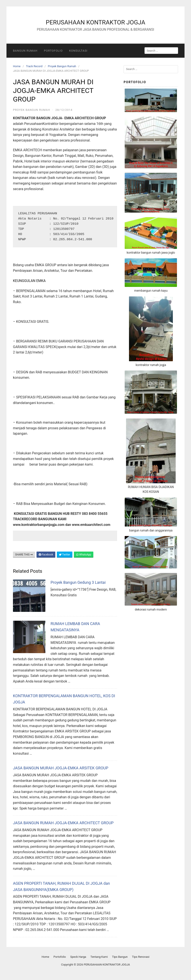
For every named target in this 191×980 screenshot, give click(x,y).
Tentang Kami (99, 957)
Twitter (65, 555)
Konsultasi (78, 51)
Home (17, 66)
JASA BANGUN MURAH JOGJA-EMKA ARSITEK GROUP (61, 768)
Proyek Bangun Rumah (62, 66)
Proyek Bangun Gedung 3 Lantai (78, 582)
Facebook (46, 555)
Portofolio (53, 51)
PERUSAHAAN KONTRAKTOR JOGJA (95, 22)
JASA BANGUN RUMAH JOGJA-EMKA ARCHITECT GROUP (63, 823)
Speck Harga (78, 957)
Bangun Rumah (25, 51)
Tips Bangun (120, 957)
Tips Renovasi (141, 957)
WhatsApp (84, 555)
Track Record (34, 66)
